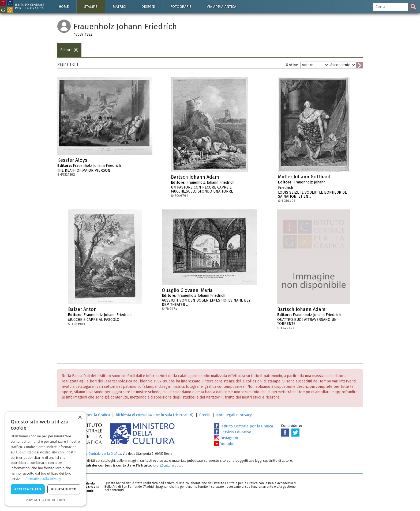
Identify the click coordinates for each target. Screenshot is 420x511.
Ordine (292, 65)
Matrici (119, 7)
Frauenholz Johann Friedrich (105, 167)
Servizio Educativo (233, 432)
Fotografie (181, 7)
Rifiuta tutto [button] (64, 489)
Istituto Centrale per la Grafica (243, 426)
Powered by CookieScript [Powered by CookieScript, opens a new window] (46, 500)
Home (64, 7)
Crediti (205, 415)
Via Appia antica (222, 7)
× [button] (80, 418)
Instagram (226, 438)
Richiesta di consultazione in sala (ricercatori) (155, 415)
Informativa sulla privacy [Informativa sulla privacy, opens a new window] (42, 479)
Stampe (91, 7)
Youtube (224, 444)
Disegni (148, 7)
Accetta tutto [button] (28, 489)
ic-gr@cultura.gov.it (168, 465)
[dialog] (46, 459)
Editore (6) (69, 50)
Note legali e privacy (234, 415)
